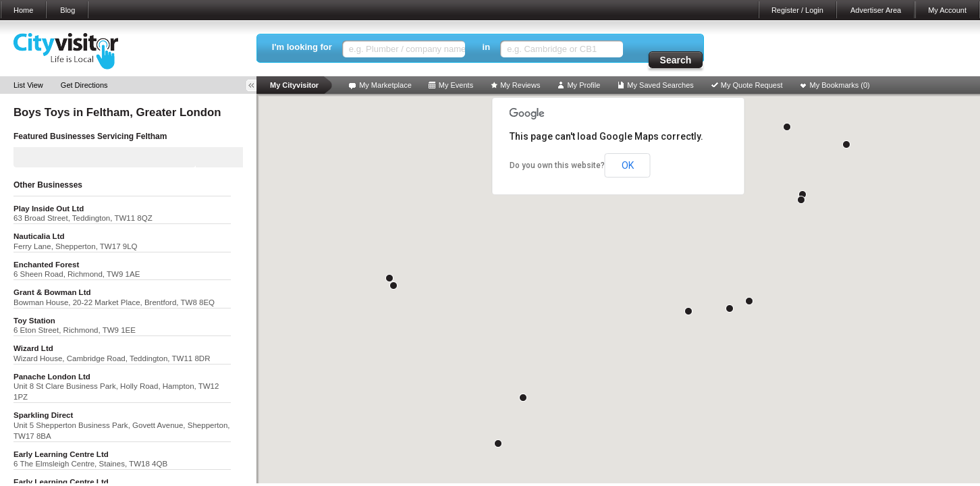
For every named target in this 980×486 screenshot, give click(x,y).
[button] (730, 308)
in (487, 47)
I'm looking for (302, 47)
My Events (456, 85)
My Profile (583, 85)
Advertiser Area (876, 10)
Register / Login (797, 10)
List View (28, 85)
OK (628, 165)
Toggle (256, 85)
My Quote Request (752, 85)
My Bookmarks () (840, 85)
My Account (947, 10)
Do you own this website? (557, 165)
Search (676, 60)
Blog (67, 10)
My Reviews (520, 85)
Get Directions (84, 85)
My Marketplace (385, 85)
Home (23, 10)
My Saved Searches (660, 85)
